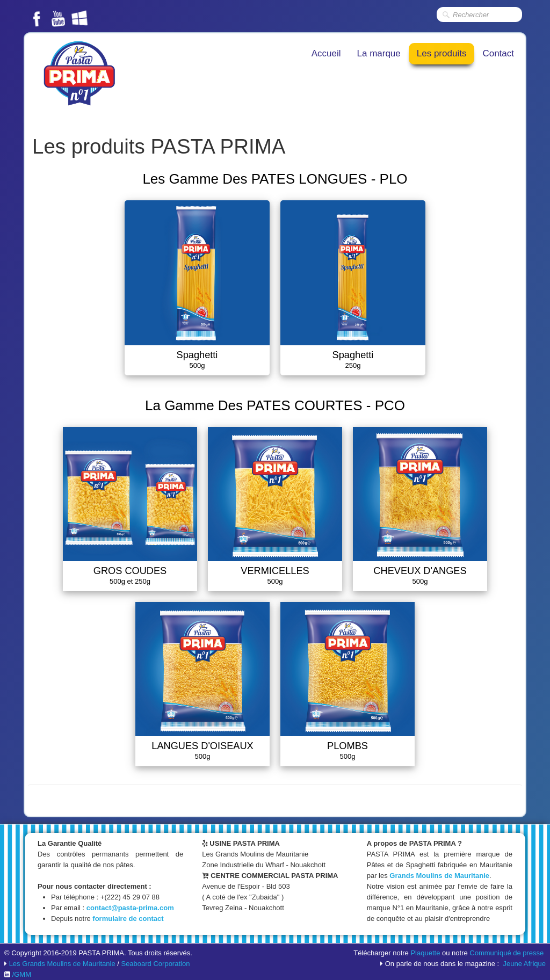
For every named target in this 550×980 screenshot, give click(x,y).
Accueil (326, 53)
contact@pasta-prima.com (130, 908)
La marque (379, 53)
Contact (498, 53)
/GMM (22, 974)
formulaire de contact (128, 919)
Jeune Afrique (524, 964)
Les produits (442, 53)
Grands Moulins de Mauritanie (439, 876)
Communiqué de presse (506, 953)
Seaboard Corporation (155, 964)
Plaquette (425, 953)
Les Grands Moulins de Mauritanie (62, 964)
